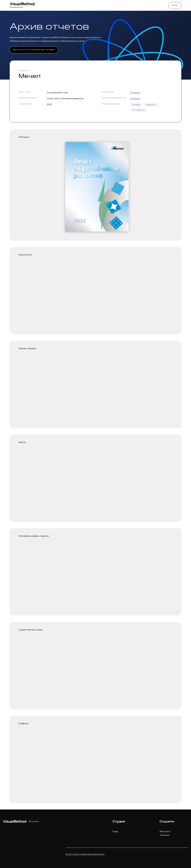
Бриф (175, 6)
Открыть (135, 92)
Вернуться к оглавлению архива (34, 50)
